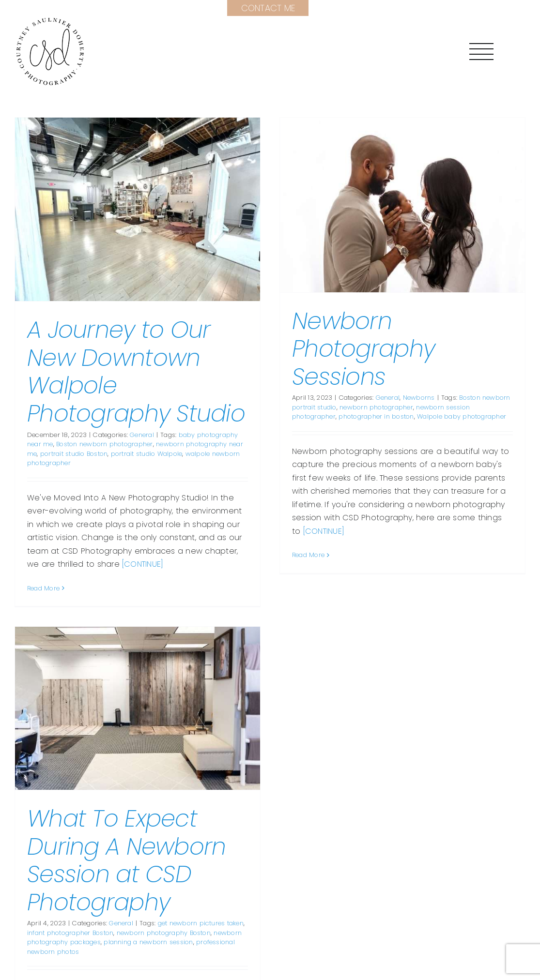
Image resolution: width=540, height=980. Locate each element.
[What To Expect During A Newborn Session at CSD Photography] (164, 671)
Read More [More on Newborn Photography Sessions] (302, 555)
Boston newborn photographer (104, 444)
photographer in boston (370, 416)
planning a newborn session (175, 904)
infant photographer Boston (97, 895)
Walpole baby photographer (455, 416)
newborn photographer (370, 407)
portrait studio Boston (74, 454)
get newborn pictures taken (227, 885)
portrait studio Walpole (147, 454)
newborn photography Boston (190, 895)
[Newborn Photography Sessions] (396, 205)
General (142, 435)
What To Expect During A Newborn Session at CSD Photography (153, 823)
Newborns (412, 398)
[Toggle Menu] (481, 52)
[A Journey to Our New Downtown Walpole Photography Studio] (138, 209)
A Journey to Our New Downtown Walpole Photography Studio (136, 372)
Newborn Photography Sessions (357, 349)
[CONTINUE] (143, 564)
